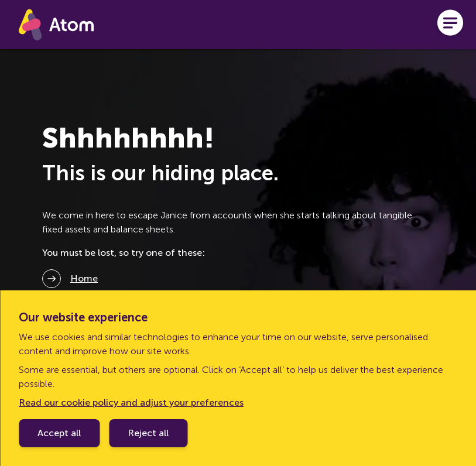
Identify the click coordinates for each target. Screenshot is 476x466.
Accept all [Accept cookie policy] (59, 433)
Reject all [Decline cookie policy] (148, 433)
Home (84, 278)
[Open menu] (450, 25)
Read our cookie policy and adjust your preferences (131, 402)
